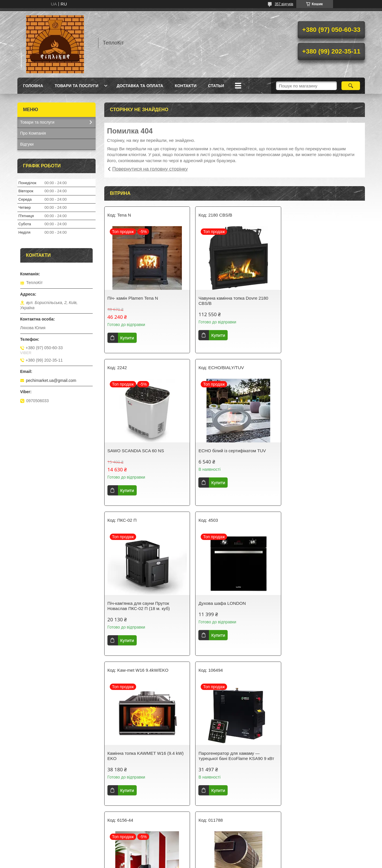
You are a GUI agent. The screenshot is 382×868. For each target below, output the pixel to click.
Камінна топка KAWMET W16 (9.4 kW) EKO (146, 603)
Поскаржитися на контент (177, 862)
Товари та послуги (77, 86)
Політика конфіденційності (222, 862)
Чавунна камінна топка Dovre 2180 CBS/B (231, 301)
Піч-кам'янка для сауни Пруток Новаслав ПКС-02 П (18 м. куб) (227, 453)
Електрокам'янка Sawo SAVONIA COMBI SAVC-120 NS (229, 756)
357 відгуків (284, 4)
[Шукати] (351, 86)
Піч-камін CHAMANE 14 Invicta (315, 601)
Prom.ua (218, 852)
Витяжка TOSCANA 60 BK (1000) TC (321, 753)
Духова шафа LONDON (308, 451)
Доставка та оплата (140, 86)
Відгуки (27, 144)
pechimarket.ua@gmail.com (51, 380)
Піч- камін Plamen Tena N (133, 298)
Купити (127, 338)
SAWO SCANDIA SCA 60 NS (313, 298)
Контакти (185, 86)
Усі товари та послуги (232, 824)
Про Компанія (33, 133)
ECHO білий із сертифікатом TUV (141, 451)
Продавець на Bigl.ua (191, 857)
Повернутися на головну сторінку (150, 169)
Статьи (216, 86)
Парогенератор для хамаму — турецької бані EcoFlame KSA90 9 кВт (234, 603)
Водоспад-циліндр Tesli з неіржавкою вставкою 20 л (145, 756)
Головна (33, 86)
